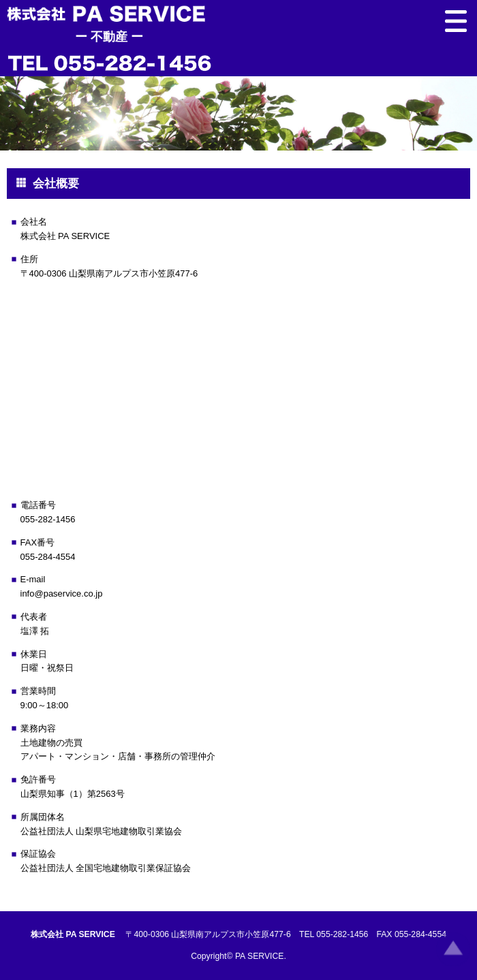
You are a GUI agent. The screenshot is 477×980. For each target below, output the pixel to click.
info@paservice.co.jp (62, 594)
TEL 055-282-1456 (334, 934)
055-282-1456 (48, 519)
